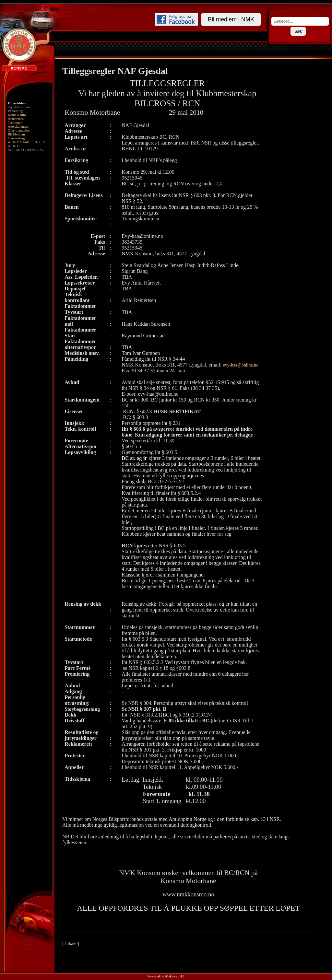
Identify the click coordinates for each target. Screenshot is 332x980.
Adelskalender (18, 126)
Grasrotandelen (19, 130)
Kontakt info (17, 115)
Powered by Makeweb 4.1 (166, 976)
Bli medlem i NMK (231, 19)
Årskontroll (16, 119)
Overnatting (16, 138)
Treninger (15, 122)
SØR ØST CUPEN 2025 (25, 150)
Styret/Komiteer (19, 107)
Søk (298, 31)
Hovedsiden (17, 103)
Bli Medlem (16, 134)
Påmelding (15, 111)
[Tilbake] (71, 944)
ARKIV (13, 146)
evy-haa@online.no (241, 365)
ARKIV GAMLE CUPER (26, 142)
